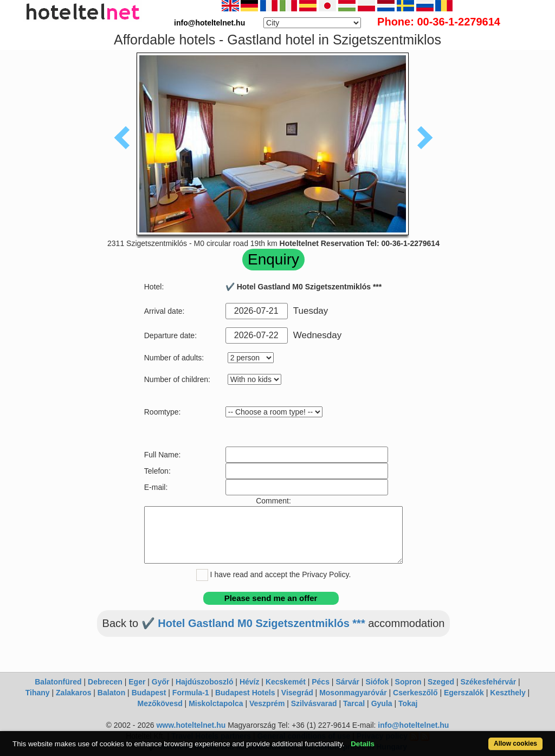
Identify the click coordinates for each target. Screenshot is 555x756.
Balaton (111, 693)
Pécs (321, 682)
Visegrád (297, 693)
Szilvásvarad (314, 703)
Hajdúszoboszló (205, 682)
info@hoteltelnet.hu (413, 725)
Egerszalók (464, 693)
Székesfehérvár (488, 682)
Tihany (38, 693)
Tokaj (408, 703)
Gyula (382, 703)
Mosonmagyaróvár (353, 693)
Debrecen (105, 682)
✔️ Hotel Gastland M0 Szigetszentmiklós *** (253, 623)
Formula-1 (191, 693)
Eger (137, 682)
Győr (161, 682)
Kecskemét (286, 682)
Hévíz (250, 682)
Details (363, 744)
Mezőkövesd (160, 703)
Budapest (149, 693)
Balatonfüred (58, 682)
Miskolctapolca (216, 703)
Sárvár (347, 682)
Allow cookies (515, 744)
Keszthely (508, 693)
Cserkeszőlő (415, 693)
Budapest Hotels (245, 693)
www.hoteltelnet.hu (191, 725)
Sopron (408, 682)
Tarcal (354, 703)
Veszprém (267, 703)
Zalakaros (73, 693)
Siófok (377, 682)
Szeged (441, 682)
